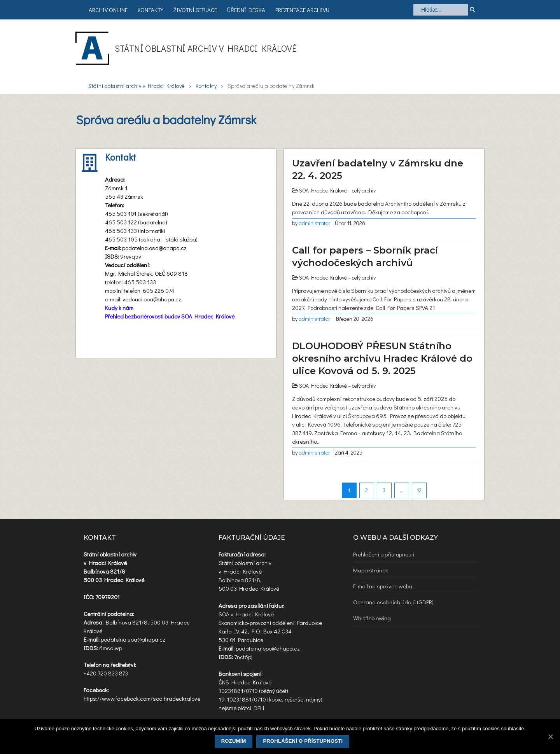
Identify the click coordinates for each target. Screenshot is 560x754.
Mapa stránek (371, 570)
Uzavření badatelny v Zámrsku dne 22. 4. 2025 (378, 169)
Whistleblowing (372, 618)
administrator (314, 223)
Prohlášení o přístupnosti (384, 554)
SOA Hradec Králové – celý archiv (337, 190)
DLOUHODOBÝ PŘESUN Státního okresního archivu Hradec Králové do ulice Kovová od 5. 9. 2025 (382, 358)
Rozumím (234, 741)
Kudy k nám (119, 308)
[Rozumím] (550, 737)
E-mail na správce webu (383, 586)
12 (419, 490)
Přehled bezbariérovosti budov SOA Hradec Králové (170, 316)
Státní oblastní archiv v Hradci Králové (206, 48)
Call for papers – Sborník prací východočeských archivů (365, 256)
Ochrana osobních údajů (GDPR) (393, 602)
